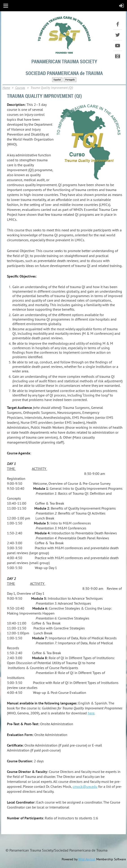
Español (57, 80)
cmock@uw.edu (85, 786)
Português (70, 80)
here (91, 713)
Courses (20, 88)
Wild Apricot (87, 859)
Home (6, 88)
